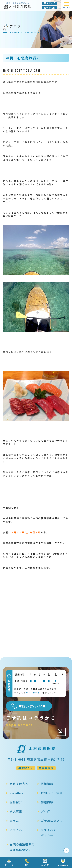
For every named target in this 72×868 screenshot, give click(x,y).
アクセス (16, 830)
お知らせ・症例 (52, 793)
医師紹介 (16, 802)
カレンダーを (33, 693)
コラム (14, 821)
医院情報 (47, 784)
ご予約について (52, 821)
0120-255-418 (32, 706)
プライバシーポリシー (50, 832)
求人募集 (16, 811)
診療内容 (47, 802)
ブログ (45, 811)
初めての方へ (19, 784)
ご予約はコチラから (36, 721)
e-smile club (19, 793)
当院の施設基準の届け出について (22, 847)
